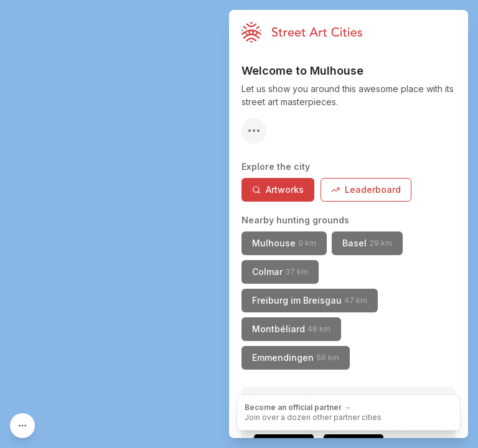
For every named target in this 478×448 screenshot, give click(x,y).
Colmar (280, 272)
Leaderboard (366, 189)
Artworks (278, 189)
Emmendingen (296, 357)
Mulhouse (284, 243)
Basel (367, 243)
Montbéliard (291, 329)
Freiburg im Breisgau (310, 300)
